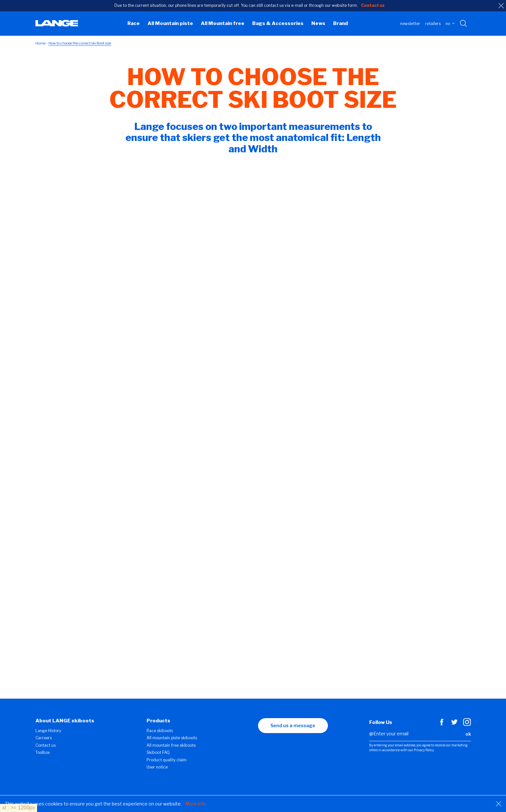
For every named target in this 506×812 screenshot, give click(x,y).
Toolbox (43, 752)
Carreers (44, 738)
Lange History (48, 731)
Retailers (433, 24)
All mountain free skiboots (171, 745)
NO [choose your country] (450, 24)
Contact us (45, 745)
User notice (157, 767)
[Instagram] (467, 724)
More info (196, 804)
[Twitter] (454, 724)
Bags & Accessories (278, 23)
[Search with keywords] (464, 24)
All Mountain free (223, 23)
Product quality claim (167, 760)
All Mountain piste (170, 23)
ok (468, 734)
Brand (341, 23)
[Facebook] (442, 724)
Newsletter (410, 24)
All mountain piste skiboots (172, 738)
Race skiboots (160, 731)
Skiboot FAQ (158, 752)
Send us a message (293, 725)
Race (134, 23)
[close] (501, 6)
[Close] (499, 804)
